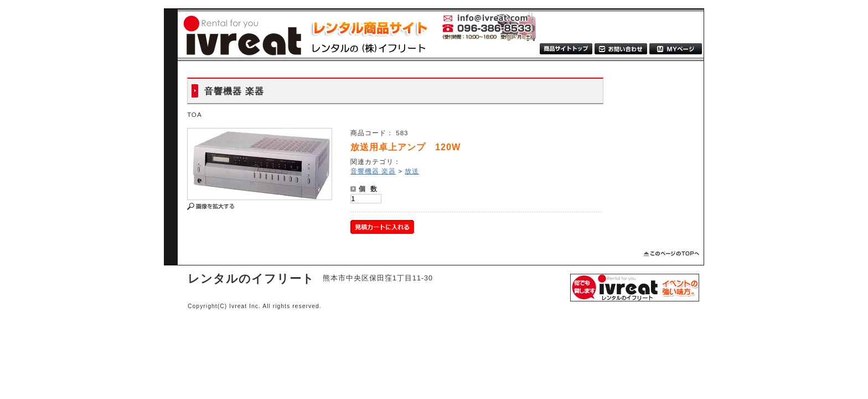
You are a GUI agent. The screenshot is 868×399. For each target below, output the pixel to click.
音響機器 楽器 (373, 171)
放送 (412, 171)
